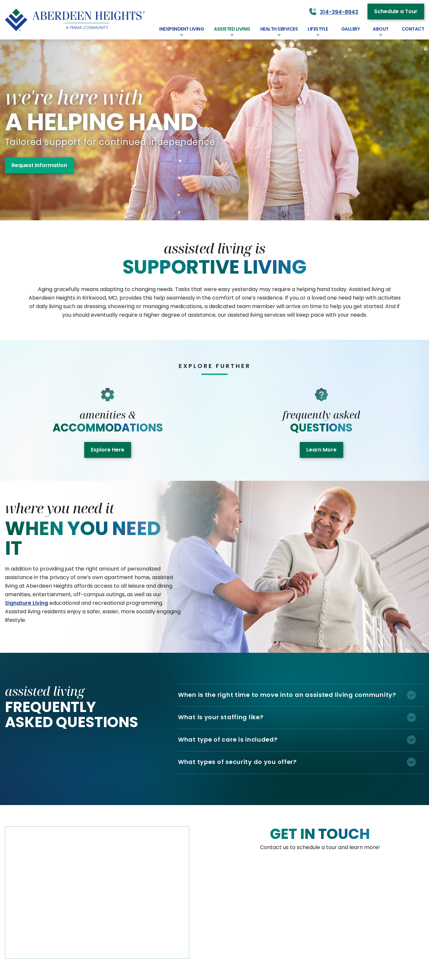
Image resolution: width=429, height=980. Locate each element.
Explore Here (108, 450)
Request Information (39, 165)
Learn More (321, 450)
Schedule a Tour (396, 11)
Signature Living (26, 603)
